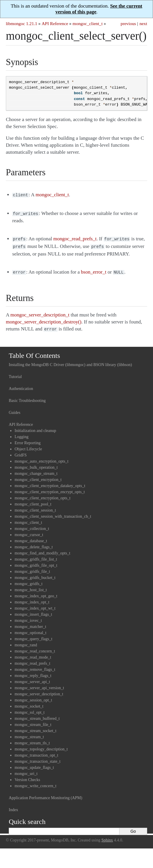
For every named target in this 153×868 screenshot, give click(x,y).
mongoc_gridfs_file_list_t (36, 556)
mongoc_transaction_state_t (38, 758)
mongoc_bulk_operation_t (36, 464)
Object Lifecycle (28, 446)
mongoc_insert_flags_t (33, 611)
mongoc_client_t (88, 23)
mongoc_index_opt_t (32, 599)
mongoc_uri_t (26, 770)
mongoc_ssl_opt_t (30, 709)
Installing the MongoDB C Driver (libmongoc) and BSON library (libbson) (70, 361)
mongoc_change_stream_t (36, 470)
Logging (21, 433)
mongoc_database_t (31, 537)
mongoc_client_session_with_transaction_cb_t (53, 513)
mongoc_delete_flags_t (34, 544)
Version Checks (27, 776)
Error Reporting (28, 439)
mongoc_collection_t (32, 525)
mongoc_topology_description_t (41, 746)
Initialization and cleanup (35, 427)
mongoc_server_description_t (39, 691)
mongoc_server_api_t (32, 678)
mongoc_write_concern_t (35, 782)
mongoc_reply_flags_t (33, 672)
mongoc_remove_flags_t (35, 666)
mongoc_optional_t (31, 629)
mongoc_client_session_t (35, 507)
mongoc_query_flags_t (33, 635)
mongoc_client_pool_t (33, 501)
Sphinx (107, 837)
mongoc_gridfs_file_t (32, 568)
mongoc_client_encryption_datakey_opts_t (50, 482)
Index (13, 806)
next (143, 23)
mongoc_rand (26, 642)
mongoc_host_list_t (31, 586)
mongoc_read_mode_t (33, 654)
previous (128, 23)
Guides (15, 409)
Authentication (21, 385)
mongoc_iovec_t (28, 617)
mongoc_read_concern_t (35, 648)
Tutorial (15, 373)
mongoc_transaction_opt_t (36, 752)
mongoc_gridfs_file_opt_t (36, 562)
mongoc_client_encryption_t (38, 476)
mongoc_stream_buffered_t (37, 715)
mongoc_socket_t (29, 703)
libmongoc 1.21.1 (22, 23)
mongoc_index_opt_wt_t (35, 605)
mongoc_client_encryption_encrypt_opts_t (50, 488)
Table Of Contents (34, 352)
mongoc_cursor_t (29, 531)
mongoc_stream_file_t (33, 721)
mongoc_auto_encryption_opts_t (41, 458)
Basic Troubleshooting (27, 397)
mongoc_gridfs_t (29, 580)
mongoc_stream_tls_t (32, 740)
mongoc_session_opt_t (33, 697)
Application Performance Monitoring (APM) (46, 794)
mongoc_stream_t (29, 733)
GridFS (21, 452)
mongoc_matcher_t (30, 623)
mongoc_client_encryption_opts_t (42, 495)
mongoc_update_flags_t (34, 764)
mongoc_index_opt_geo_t (36, 593)
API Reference (55, 23)
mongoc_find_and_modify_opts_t (42, 550)
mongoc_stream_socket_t (35, 727)
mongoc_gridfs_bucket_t (35, 574)
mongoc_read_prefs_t (32, 660)
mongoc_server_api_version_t (39, 684)
